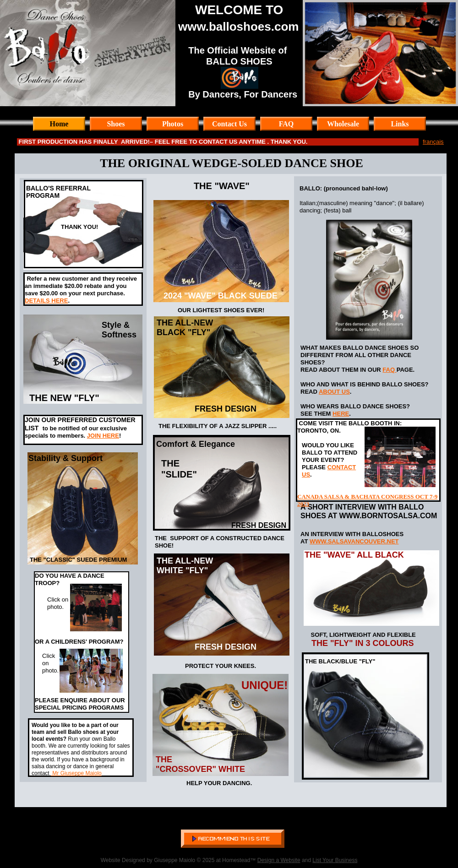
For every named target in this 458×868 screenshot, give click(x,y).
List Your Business (335, 860)
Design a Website (279, 860)
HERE (341, 414)
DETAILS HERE (46, 301)
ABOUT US (334, 392)
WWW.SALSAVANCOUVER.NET (354, 541)
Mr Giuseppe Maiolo (76, 773)
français (433, 142)
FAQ (389, 370)
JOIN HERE (103, 436)
